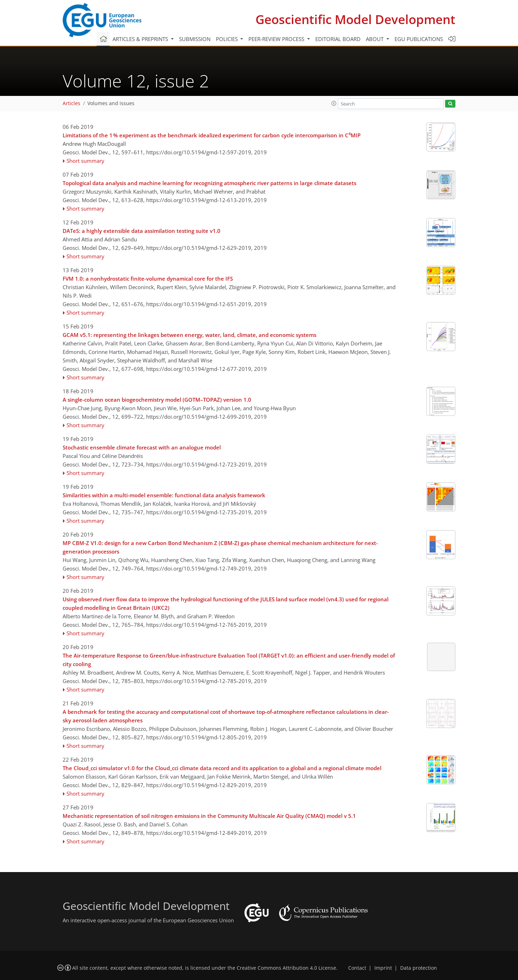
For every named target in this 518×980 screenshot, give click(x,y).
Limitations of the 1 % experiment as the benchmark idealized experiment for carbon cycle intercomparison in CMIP (212, 135)
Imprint (383, 968)
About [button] (375, 39)
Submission (195, 39)
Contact (357, 968)
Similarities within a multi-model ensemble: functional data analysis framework (164, 495)
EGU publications (419, 39)
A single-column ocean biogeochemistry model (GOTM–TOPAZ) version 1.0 (157, 400)
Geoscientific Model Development (355, 19)
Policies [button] (228, 39)
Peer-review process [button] (277, 39)
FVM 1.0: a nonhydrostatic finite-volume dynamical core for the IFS (148, 279)
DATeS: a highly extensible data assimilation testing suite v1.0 (142, 231)
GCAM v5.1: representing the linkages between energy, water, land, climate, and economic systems (189, 335)
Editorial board (338, 39)
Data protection (419, 968)
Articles (71, 103)
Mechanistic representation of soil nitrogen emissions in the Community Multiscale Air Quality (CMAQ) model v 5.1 (209, 816)
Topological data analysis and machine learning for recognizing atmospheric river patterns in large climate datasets (209, 183)
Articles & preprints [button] (141, 39)
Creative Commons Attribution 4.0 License (286, 968)
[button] (334, 103)
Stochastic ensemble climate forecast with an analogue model (142, 447)
